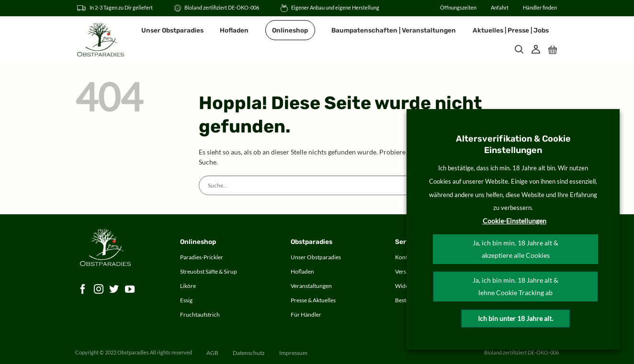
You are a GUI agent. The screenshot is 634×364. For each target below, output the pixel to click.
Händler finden (540, 8)
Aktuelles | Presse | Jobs (511, 30)
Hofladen (234, 30)
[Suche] (519, 49)
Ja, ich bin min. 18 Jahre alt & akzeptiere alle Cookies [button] (515, 249)
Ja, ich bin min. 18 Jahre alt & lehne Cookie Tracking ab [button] (515, 286)
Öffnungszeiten (458, 8)
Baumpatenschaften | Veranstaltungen (394, 30)
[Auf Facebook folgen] (83, 290)
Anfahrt (500, 8)
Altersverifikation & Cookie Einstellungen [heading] (513, 144)
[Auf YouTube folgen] (130, 290)
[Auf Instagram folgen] (99, 290)
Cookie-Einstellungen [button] (515, 221)
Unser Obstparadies (172, 30)
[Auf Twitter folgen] (114, 290)
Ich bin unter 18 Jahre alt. (515, 318)
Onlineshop (290, 30)
